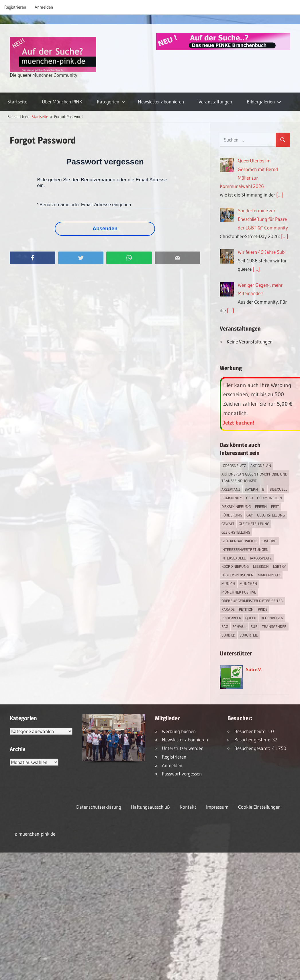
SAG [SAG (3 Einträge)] (225, 627)
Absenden (105, 229)
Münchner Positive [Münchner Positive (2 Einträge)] (239, 592)
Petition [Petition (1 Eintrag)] (246, 609)
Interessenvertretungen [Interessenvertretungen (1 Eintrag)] (245, 549)
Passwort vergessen (182, 774)
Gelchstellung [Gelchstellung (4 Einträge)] (271, 515)
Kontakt (188, 807)
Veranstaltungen (215, 102)
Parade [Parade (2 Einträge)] (228, 609)
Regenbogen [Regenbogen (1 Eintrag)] (272, 618)
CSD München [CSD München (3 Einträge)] (269, 498)
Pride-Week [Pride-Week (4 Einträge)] (231, 618)
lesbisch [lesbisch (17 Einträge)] (261, 566)
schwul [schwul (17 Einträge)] (239, 627)
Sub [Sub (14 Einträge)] (254, 627)
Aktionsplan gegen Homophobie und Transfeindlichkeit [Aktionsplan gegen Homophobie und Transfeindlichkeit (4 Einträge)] (254, 477)
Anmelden (44, 7)
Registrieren (15, 7)
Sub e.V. (254, 669)
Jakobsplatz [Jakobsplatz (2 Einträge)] (261, 558)
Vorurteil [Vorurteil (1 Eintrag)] (249, 635)
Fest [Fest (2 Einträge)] (275, 506)
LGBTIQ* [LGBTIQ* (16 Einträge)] (280, 566)
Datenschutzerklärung (99, 807)
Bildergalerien (264, 102)
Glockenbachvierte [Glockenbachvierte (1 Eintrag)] (239, 541)
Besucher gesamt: (253, 748)
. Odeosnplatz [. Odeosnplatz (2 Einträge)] (234, 466)
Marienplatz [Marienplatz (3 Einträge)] (269, 575)
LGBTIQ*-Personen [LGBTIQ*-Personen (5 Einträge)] (238, 575)
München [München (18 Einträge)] (248, 584)
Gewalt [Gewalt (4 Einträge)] (228, 524)
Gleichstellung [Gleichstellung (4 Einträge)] (236, 532)
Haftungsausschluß (150, 807)
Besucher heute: (251, 731)
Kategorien (111, 102)
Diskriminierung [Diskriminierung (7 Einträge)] (236, 506)
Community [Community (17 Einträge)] (232, 498)
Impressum (217, 807)
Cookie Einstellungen (259, 807)
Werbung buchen (179, 731)
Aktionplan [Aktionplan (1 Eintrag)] (261, 466)
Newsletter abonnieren (161, 102)
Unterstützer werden (183, 748)
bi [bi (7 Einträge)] (264, 489)
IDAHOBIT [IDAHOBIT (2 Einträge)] (269, 541)
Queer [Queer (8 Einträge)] (251, 618)
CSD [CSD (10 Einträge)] (249, 498)
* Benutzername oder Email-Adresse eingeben (84, 205)
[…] (280, 195)
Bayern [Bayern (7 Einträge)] (251, 489)
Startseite (17, 102)
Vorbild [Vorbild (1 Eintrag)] (228, 635)
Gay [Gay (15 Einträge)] (250, 515)
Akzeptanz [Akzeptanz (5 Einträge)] (231, 489)
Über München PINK (62, 102)
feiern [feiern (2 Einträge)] (261, 506)
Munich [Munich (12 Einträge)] (228, 584)
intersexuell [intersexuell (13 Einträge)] (234, 558)
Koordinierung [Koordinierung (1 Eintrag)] (235, 566)
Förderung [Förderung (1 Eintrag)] (232, 515)
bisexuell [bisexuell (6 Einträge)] (278, 489)
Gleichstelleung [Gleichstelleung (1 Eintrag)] (254, 524)
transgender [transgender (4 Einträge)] (274, 627)
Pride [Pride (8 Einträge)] (263, 609)
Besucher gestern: (253, 740)
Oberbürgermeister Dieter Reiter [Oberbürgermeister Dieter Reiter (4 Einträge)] (252, 601)
